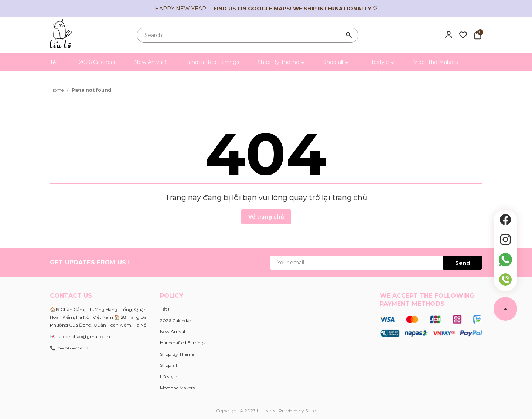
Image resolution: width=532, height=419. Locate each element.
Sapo (311, 411)
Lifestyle (381, 62)
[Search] (349, 35)
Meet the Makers (435, 62)
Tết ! (55, 62)
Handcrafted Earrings (212, 62)
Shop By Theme (281, 62)
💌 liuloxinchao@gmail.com (80, 336)
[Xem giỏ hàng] (478, 35)
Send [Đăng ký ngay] (463, 263)
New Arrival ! (150, 62)
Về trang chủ (266, 217)
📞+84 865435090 (70, 348)
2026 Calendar (97, 62)
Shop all (336, 62)
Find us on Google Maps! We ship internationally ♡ (296, 9)
